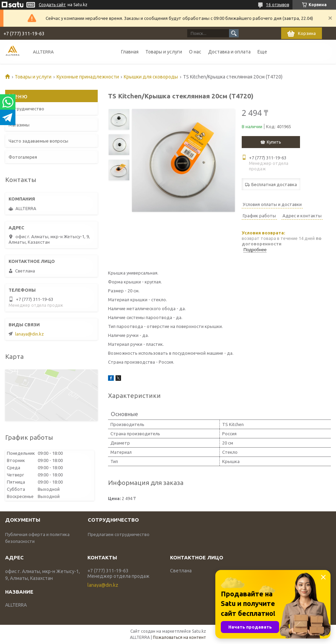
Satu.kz (199, 631)
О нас (195, 52)
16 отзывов (278, 5)
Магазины (19, 125)
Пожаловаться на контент (179, 637)
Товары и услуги (164, 52)
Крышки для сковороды (151, 77)
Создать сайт (52, 5)
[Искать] (234, 33)
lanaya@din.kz (29, 334)
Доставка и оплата (229, 52)
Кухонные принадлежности (88, 77)
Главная (130, 52)
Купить (274, 142)
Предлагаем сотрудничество (119, 534)
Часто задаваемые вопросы (38, 141)
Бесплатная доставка (274, 184)
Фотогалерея (23, 157)
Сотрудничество (26, 109)
